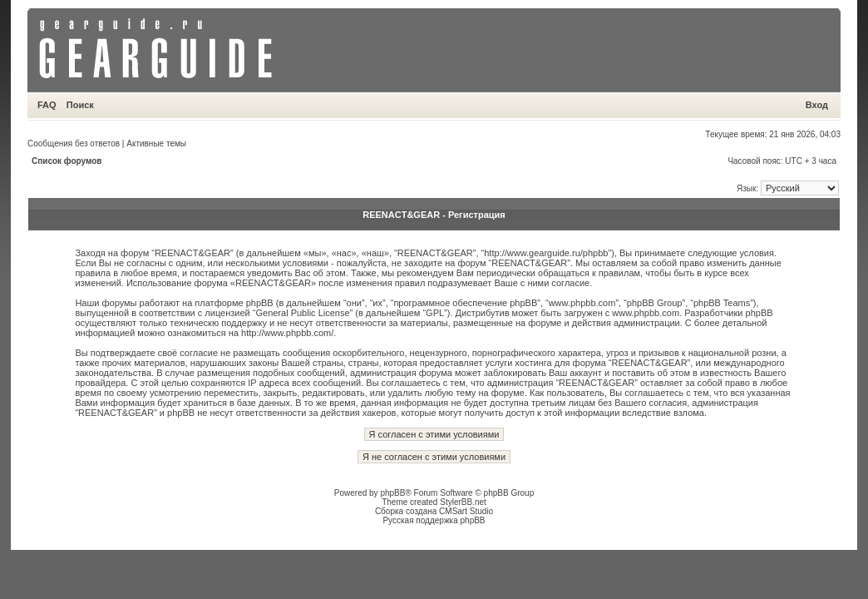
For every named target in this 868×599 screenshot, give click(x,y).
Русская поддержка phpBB (434, 520)
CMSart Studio (466, 511)
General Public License (302, 313)
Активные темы (156, 144)
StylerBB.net (463, 502)
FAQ (47, 105)
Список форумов (67, 161)
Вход (817, 105)
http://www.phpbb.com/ (287, 333)
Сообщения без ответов (74, 144)
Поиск (80, 105)
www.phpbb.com (646, 313)
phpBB (392, 493)
